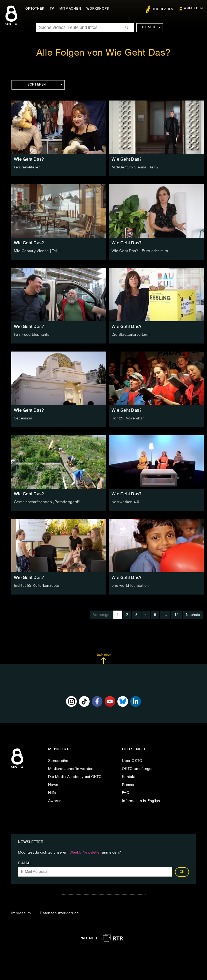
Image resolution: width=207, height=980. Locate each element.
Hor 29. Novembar (128, 418)
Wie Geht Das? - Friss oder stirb (140, 251)
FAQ (126, 793)
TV (52, 9)
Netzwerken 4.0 (125, 502)
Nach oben (103, 659)
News (53, 785)
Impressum (21, 913)
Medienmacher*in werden (71, 769)
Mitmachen (70, 9)
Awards (55, 801)
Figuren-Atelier (27, 167)
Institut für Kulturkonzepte (37, 586)
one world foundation (130, 586)
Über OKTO (132, 761)
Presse (128, 785)
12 (177, 615)
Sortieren (45, 85)
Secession (23, 418)
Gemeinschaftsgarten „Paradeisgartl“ (47, 502)
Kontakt (129, 777)
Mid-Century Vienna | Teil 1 (37, 251)
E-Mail (25, 863)
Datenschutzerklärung (59, 913)
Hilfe (52, 793)
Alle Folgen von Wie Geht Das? (103, 53)
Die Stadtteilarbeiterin (131, 335)
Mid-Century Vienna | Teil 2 (135, 167)
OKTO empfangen (138, 769)
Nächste (193, 615)
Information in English (141, 801)
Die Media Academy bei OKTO (75, 777)
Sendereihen (59, 761)
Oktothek (35, 9)
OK (182, 872)
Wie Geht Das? (29, 159)
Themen (151, 28)
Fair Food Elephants (32, 335)
